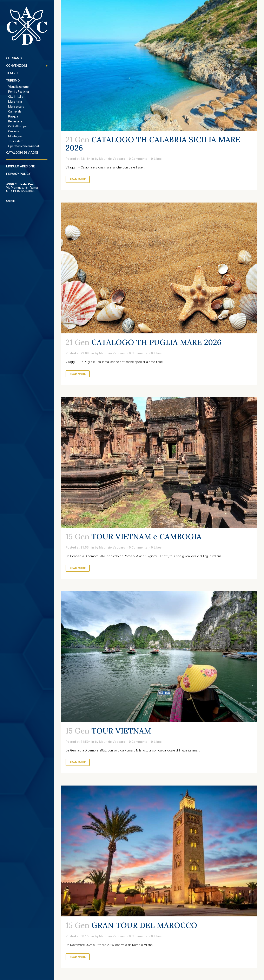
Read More (78, 179)
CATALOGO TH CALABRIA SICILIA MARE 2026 (153, 144)
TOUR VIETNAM (121, 731)
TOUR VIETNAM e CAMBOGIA (146, 536)
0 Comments (138, 159)
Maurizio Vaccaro (112, 159)
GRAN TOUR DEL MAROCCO (144, 925)
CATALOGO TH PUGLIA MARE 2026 (156, 342)
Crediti (10, 201)
